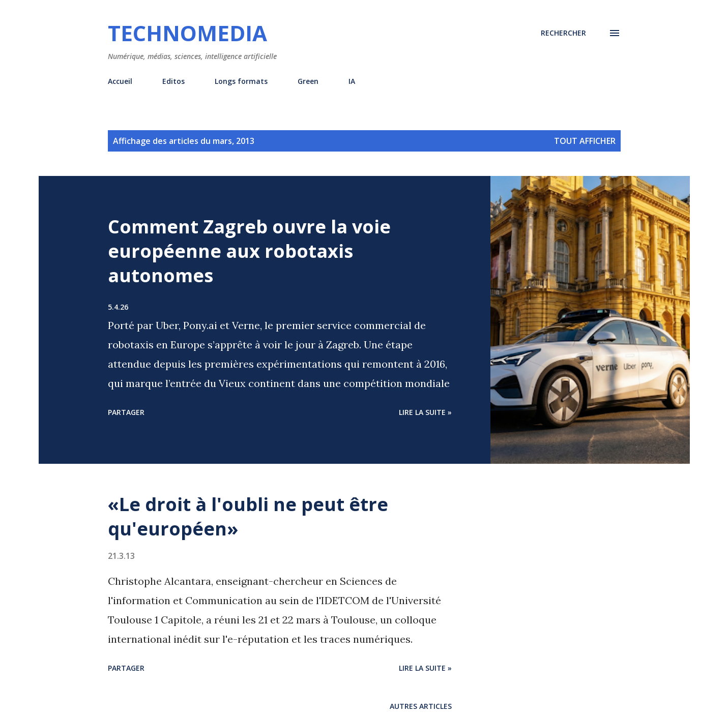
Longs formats (241, 81)
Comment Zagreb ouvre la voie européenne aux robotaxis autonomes (249, 251)
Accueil (120, 81)
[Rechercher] (563, 33)
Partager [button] (126, 412)
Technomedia (187, 33)
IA (352, 81)
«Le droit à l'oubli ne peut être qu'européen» (248, 516)
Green (308, 81)
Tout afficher (585, 141)
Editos (173, 81)
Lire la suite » (425, 412)
